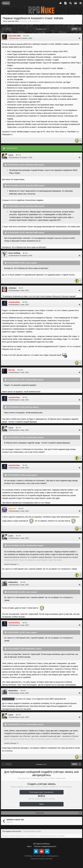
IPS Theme (37, 844)
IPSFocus (46, 844)
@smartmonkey (8, 699)
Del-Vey (29, 407)
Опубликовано (20, 38)
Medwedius (13, 582)
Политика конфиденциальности (45, 846)
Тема (29, 846)
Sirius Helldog (14, 253)
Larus (11, 155)
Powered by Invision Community (41, 859)
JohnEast (12, 288)
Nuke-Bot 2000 (13, 21)
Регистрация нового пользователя (42, 792)
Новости (37, 21)
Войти (42, 804)
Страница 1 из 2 (41, 29)
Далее (75, 29)
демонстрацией (16, 44)
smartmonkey (31, 380)
